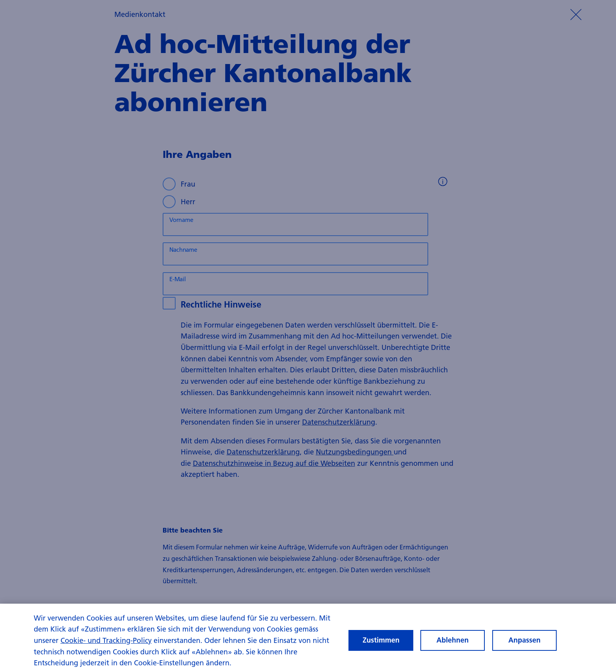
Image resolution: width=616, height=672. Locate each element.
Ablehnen (453, 646)
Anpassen (524, 646)
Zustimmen (381, 646)
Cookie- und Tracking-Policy (106, 647)
